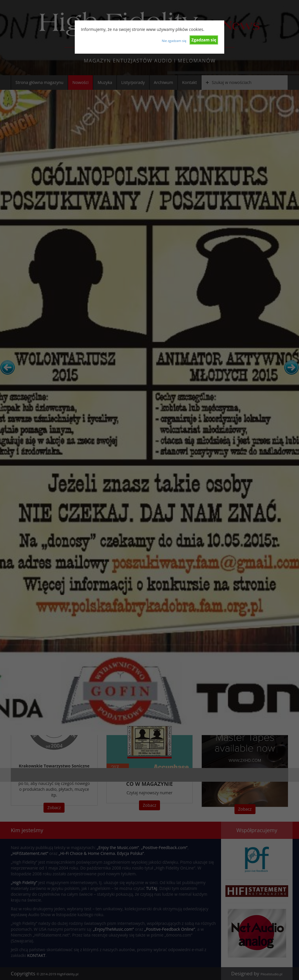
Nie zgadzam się (174, 41)
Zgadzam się (204, 40)
